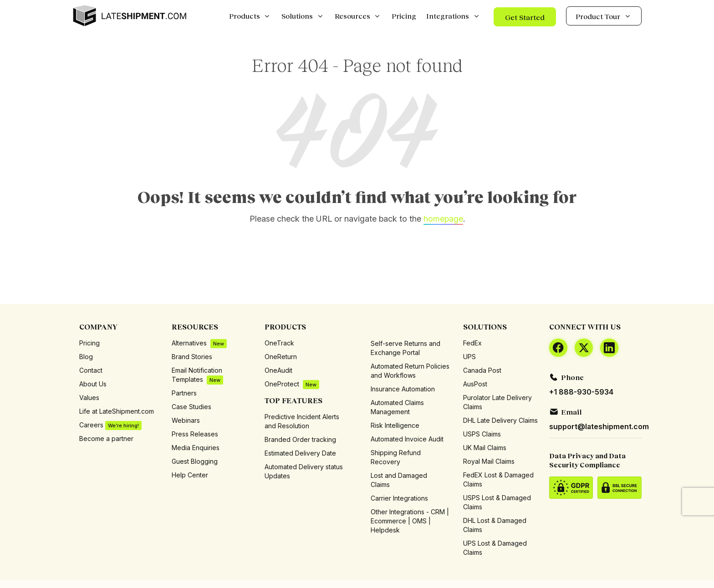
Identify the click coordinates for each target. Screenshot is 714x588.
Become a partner (106, 438)
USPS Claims (482, 434)
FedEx (472, 343)
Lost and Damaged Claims (399, 480)
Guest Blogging (195, 461)
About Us (93, 384)
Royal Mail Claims (489, 461)
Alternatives (199, 343)
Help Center (190, 475)
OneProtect (292, 384)
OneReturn (281, 357)
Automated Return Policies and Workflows (410, 371)
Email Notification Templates (197, 375)
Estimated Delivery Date (300, 453)
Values (89, 398)
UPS (469, 357)
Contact (91, 370)
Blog (86, 357)
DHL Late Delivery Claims (500, 420)
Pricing (89, 343)
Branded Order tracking (300, 439)
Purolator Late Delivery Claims (497, 402)
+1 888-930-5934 (581, 392)
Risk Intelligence (395, 425)
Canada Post (482, 370)
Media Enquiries (196, 448)
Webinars (186, 420)
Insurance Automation (403, 389)
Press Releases (195, 434)
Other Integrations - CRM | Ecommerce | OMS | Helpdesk (410, 521)
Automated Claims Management (397, 407)
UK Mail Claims (485, 448)
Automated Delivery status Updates (304, 471)
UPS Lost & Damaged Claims (495, 548)
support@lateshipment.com (599, 426)
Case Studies (191, 407)
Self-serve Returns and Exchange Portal (405, 348)
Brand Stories (192, 357)
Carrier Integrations (399, 498)
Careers (110, 425)
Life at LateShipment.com (117, 411)
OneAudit (278, 370)
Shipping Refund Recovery (396, 457)
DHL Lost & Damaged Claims (495, 525)
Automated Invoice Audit (407, 439)
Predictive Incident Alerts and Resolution (302, 421)
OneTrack (279, 343)
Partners (184, 393)
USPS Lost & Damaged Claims (497, 502)
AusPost (475, 384)
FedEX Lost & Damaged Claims (498, 479)
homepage (443, 219)
